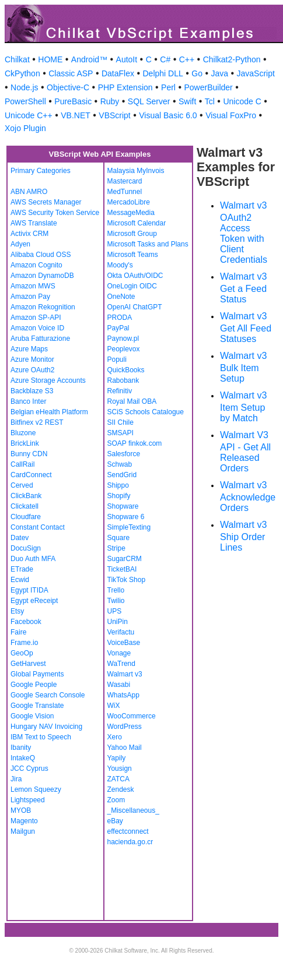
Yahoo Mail (125, 748)
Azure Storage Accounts (48, 380)
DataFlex (118, 73)
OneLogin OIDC (132, 286)
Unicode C (242, 101)
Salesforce (124, 454)
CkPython (22, 73)
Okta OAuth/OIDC (135, 276)
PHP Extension (125, 87)
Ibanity (21, 748)
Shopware (123, 506)
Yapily (117, 758)
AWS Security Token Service (55, 213)
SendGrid (122, 475)
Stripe (116, 548)
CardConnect (31, 475)
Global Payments (37, 674)
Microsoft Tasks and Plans (148, 244)
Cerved (22, 485)
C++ (187, 59)
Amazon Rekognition (43, 307)
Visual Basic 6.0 (168, 115)
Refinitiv (120, 391)
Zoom (116, 800)
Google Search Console (48, 695)
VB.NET (76, 115)
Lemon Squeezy (36, 789)
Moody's (120, 265)
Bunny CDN (29, 454)
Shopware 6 (126, 517)
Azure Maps (29, 349)
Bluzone (23, 433)
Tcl (210, 101)
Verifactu (121, 632)
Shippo (118, 485)
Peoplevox (124, 349)
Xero (115, 737)
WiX (114, 706)
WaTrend (121, 664)
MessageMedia (131, 213)
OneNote (121, 297)
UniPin (118, 622)
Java (219, 73)
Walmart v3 (125, 674)
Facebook (26, 622)
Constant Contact (38, 527)
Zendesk (121, 789)
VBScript (114, 115)
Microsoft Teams (133, 255)
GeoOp (22, 653)
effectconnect (128, 831)
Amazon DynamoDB (42, 276)
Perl (168, 87)
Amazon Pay (30, 297)
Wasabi (119, 685)
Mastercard (125, 181)
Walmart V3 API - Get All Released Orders (245, 452)
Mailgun (23, 831)
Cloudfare (26, 517)
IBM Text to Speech (41, 737)
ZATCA (118, 779)
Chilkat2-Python (232, 59)
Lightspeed (28, 800)
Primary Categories (41, 171)
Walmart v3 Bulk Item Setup (243, 367)
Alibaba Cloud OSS (41, 255)
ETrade (22, 569)
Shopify (119, 496)
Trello (116, 590)
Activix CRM (29, 234)
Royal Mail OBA (132, 401)
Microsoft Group (132, 234)
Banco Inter (28, 401)
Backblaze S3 (32, 391)
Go (197, 73)
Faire (18, 632)
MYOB (21, 810)
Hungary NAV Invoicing (46, 727)
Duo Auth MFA (33, 559)
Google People (34, 685)
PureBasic (73, 101)
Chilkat (17, 59)
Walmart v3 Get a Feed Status (243, 288)
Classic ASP (71, 73)
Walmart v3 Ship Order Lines (243, 536)
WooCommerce (132, 716)
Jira (16, 779)
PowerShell (25, 101)
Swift (187, 101)
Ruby (110, 101)
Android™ (89, 59)
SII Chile (120, 422)
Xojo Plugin (25, 128)
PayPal (118, 328)
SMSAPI (120, 433)
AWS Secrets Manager (46, 202)
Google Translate (37, 706)
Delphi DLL (163, 73)
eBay (115, 821)
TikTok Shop (127, 580)
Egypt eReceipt (34, 601)
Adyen (20, 244)
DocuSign (26, 548)
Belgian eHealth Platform (49, 412)
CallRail (22, 464)
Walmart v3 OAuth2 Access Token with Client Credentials (244, 232)
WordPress (125, 727)
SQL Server (149, 101)
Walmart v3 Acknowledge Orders (248, 496)
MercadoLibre (129, 202)
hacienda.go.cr (130, 842)
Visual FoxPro (231, 115)
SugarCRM (125, 559)
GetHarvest (28, 664)
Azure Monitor (32, 359)
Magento (24, 821)
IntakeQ (23, 758)
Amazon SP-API (36, 318)
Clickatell (25, 506)
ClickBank (26, 496)
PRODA (120, 318)
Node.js (24, 87)
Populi (117, 359)
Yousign (120, 769)
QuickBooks (126, 370)
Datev (20, 538)
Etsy (17, 611)
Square (119, 538)
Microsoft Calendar (137, 223)
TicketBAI (122, 569)
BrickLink (25, 443)
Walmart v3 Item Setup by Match (243, 407)
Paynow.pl (123, 339)
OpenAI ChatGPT (135, 307)
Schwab (120, 464)
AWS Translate (34, 223)
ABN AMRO (29, 192)
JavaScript (256, 73)
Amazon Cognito (36, 265)
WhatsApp (123, 695)
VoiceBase (124, 643)
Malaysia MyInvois (136, 171)
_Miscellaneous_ (133, 810)
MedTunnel (125, 192)
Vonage (119, 653)
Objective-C (68, 87)
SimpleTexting (129, 527)
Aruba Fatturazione (40, 339)
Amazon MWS (33, 286)
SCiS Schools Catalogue (146, 412)
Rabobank (123, 380)
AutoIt (127, 59)
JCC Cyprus (29, 769)
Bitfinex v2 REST (37, 422)
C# (165, 59)
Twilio (116, 601)
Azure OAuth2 (32, 370)
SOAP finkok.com (135, 443)
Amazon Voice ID (37, 328)
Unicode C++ (29, 115)
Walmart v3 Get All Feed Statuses (246, 327)
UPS (115, 611)
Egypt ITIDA (29, 590)
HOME (50, 59)
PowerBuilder (208, 87)
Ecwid (20, 580)
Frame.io (24, 643)
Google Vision (32, 716)
